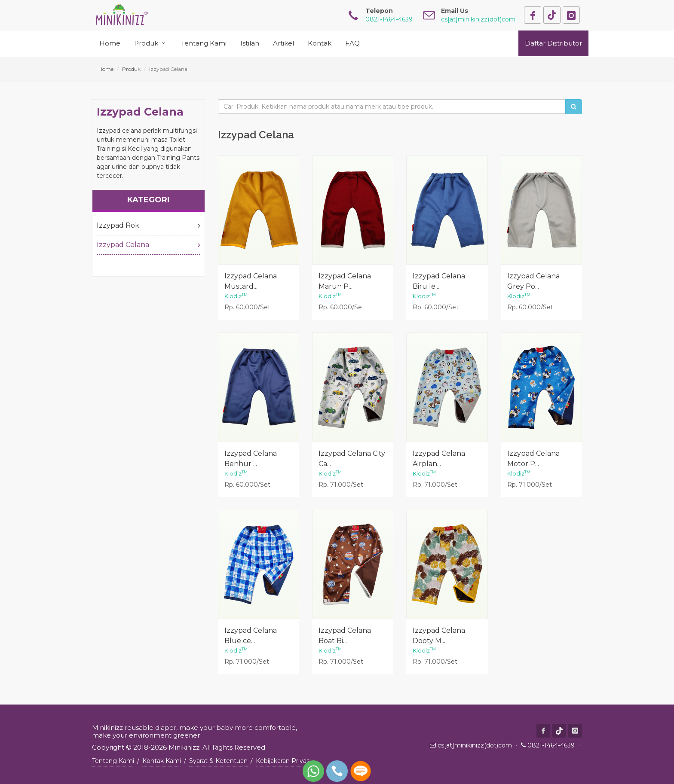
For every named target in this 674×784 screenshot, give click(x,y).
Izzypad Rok (149, 226)
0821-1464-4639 (551, 745)
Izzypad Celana (149, 245)
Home (106, 69)
